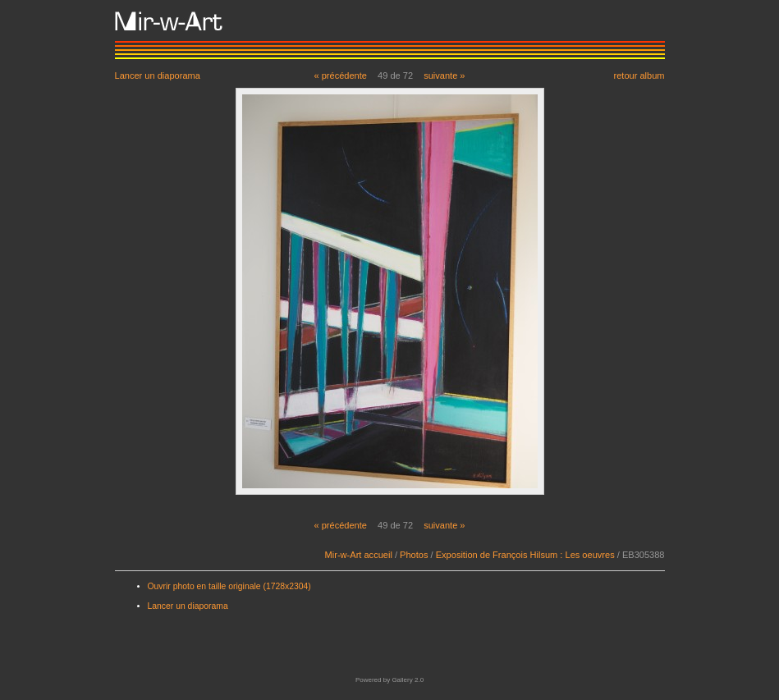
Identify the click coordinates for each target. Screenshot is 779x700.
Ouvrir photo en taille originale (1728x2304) (229, 586)
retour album (639, 75)
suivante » (444, 75)
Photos (414, 555)
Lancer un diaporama (158, 75)
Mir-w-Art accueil (359, 555)
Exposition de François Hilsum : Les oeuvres (525, 555)
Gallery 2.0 (408, 680)
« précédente (340, 75)
